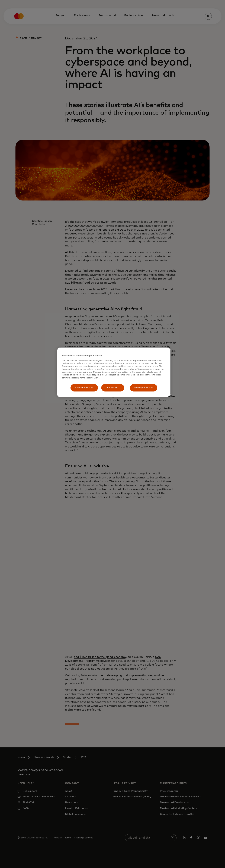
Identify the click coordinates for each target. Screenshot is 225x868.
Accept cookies (84, 388)
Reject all (113, 388)
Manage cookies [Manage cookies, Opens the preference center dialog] (144, 388)
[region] (114, 372)
